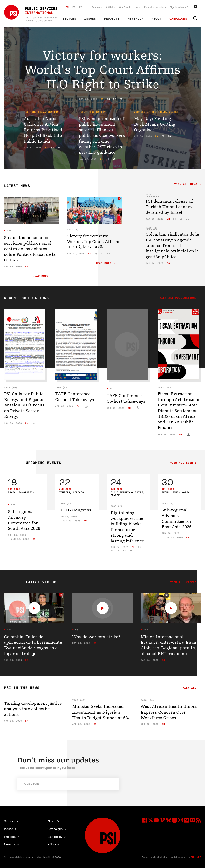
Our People (125, 7)
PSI (111, 389)
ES (81, 7)
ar (131, 551)
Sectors (69, 19)
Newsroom (136, 19)
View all (189, 688)
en (102, 99)
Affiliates (111, 7)
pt (115, 99)
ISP (9, 231)
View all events (183, 463)
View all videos (183, 582)
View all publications (178, 298)
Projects (112, 19)
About (156, 19)
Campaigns (178, 19)
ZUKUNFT (196, 857)
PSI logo (53, 844)
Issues (90, 19)
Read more (41, 276)
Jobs (138, 7)
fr (121, 99)
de (187, 219)
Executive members (155, 7)
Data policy (55, 837)
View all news (186, 184)
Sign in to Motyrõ (179, 7)
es (108, 99)
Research (97, 7)
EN (67, 7)
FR (74, 7)
